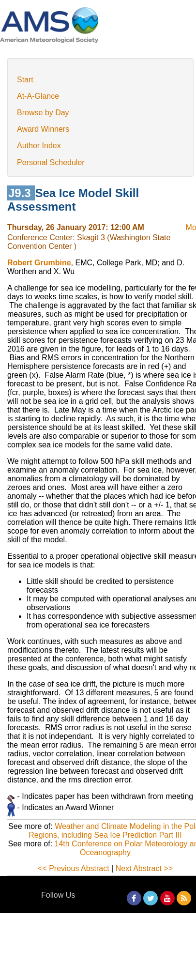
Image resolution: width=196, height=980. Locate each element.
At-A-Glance (38, 96)
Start (25, 80)
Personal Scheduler (51, 162)
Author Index (39, 145)
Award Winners (43, 129)
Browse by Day (43, 113)
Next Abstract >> (144, 868)
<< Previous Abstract (74, 868)
